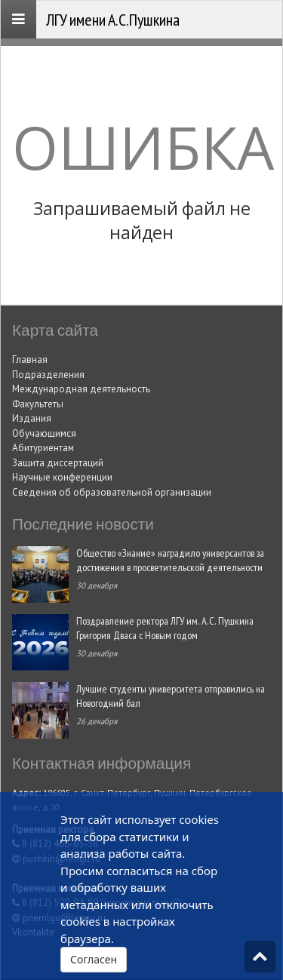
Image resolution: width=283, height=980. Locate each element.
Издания (32, 418)
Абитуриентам (43, 448)
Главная (30, 359)
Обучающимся (44, 433)
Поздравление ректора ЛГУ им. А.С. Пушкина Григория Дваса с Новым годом (165, 628)
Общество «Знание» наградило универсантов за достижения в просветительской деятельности (170, 560)
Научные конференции (62, 477)
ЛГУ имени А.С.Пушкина (113, 20)
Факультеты (38, 404)
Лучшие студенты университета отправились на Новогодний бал (171, 696)
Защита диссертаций (58, 463)
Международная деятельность (81, 389)
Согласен (94, 959)
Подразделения (48, 375)
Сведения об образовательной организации (112, 492)
